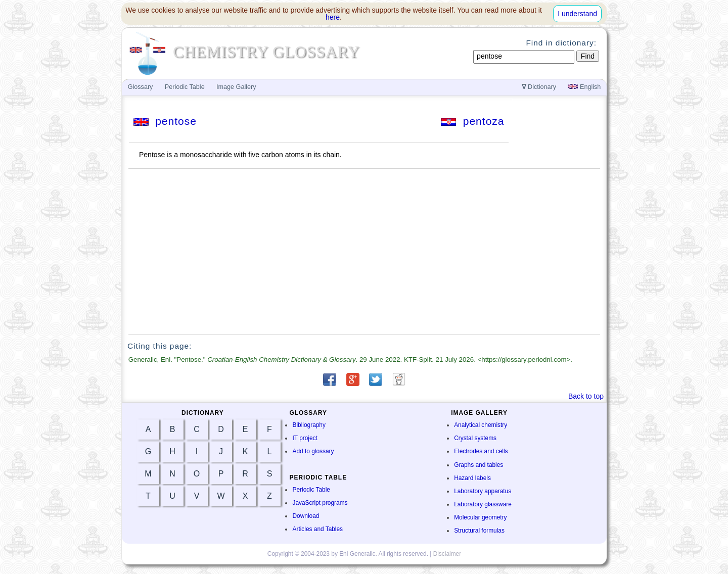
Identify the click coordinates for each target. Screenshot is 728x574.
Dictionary (539, 87)
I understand (577, 14)
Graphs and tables (479, 465)
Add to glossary (313, 451)
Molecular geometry (480, 517)
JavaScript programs (320, 503)
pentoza (472, 121)
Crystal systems (475, 438)
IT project (305, 438)
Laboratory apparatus (483, 491)
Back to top (586, 396)
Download (306, 516)
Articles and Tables (317, 529)
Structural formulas (479, 531)
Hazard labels (472, 478)
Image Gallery (236, 87)
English (584, 87)
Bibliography (309, 425)
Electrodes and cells (481, 451)
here (333, 17)
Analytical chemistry (481, 425)
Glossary (141, 87)
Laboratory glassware (483, 504)
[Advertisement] (365, 252)
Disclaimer (447, 554)
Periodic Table (311, 490)
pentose (165, 121)
